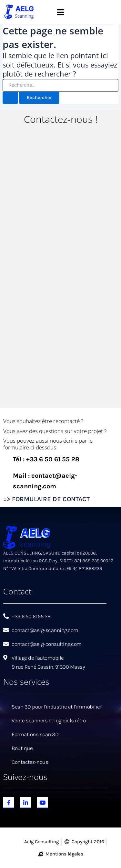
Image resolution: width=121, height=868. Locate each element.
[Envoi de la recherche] (10, 98)
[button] (60, 12)
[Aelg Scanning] (60, 268)
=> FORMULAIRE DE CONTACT (46, 499)
